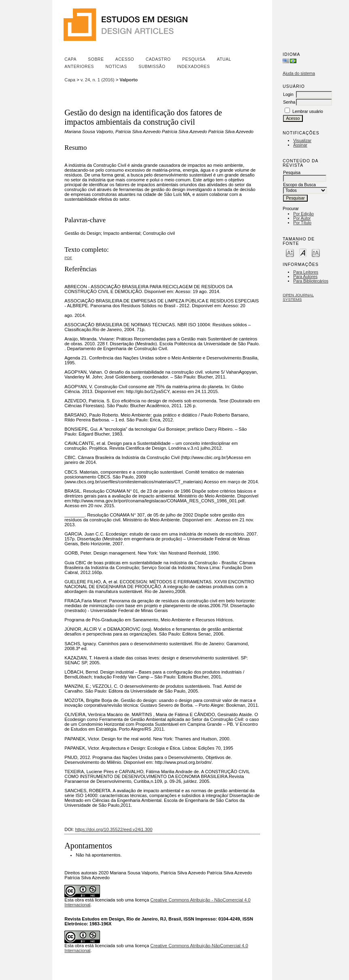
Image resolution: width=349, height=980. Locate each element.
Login (288, 95)
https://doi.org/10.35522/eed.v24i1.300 (114, 829)
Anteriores (79, 67)
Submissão (152, 67)
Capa (70, 59)
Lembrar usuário (308, 112)
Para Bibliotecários (311, 281)
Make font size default (303, 252)
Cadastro (158, 59)
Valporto (129, 80)
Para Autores (305, 277)
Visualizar (302, 141)
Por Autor (302, 218)
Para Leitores (306, 272)
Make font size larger (316, 252)
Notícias (116, 67)
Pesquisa (194, 59)
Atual (224, 59)
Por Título (302, 223)
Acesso (125, 59)
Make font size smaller (290, 252)
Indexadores (193, 67)
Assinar (300, 145)
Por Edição (303, 214)
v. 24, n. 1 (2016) (98, 80)
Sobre (96, 59)
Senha (289, 102)
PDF (68, 258)
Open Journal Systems (298, 297)
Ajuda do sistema (299, 73)
